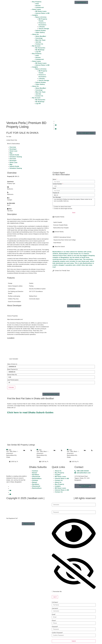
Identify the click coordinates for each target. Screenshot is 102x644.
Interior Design (44, 29)
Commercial (40, 7)
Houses (38, 6)
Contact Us (39, 44)
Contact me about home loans (62, 207)
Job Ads (38, 42)
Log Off (38, 52)
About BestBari (41, 36)
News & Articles (41, 17)
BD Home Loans (41, 11)
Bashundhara (37, 479)
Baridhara (36, 475)
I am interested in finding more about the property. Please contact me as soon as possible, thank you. (74, 202)
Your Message (57, 197)
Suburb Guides (41, 31)
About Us (36, 34)
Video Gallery (40, 32)
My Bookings (40, 50)
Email (54, 188)
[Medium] (56, 125)
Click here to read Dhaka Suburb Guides (30, 412)
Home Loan (13, 151)
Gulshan (35, 471)
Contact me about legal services (63, 209)
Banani (35, 473)
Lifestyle (42, 27)
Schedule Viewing (16, 157)
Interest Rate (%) (12, 375)
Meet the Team (40, 40)
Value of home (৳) (12, 364)
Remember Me (57, 592)
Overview (13, 147)
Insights (35, 15)
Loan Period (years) (13, 380)
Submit (74, 641)
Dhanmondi (36, 477)
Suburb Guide (14, 155)
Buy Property (37, 2)
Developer (13, 149)
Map (11, 153)
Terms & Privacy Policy (59, 498)
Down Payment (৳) (12, 369)
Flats (37, 4)
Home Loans (37, 9)
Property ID (56, 193)
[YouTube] (56, 129)
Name (54, 179)
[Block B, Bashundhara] (28, 348)
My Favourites (40, 48)
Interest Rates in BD (42, 13)
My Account (36, 46)
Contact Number (57, 184)
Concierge (39, 38)
